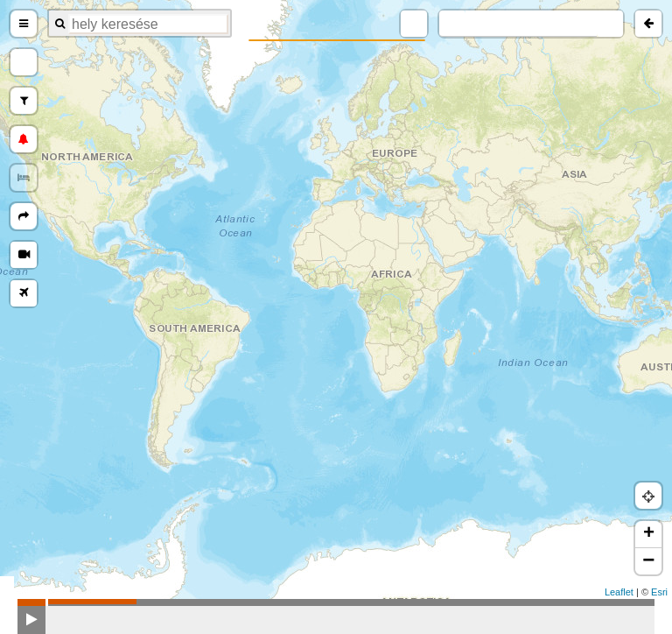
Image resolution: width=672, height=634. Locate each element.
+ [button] (649, 534)
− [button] (648, 561)
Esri (659, 592)
